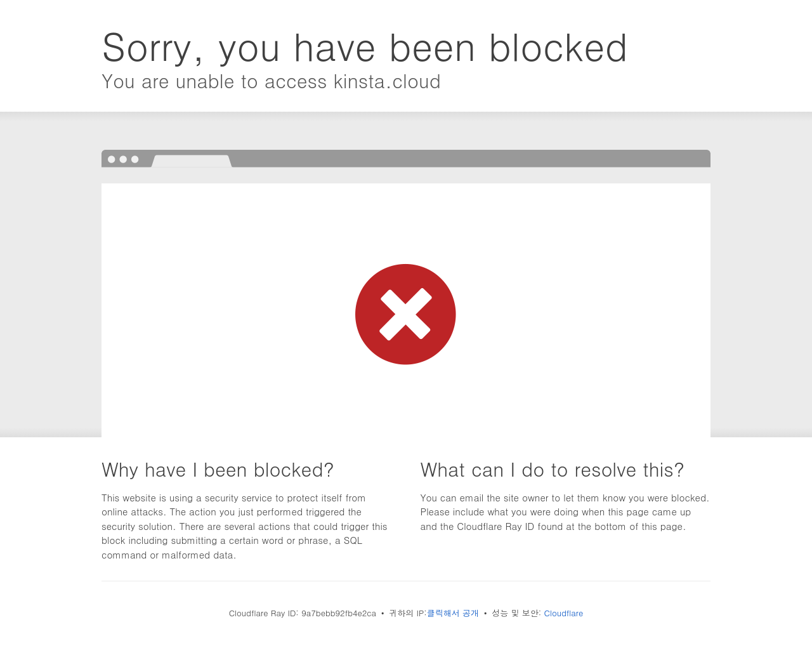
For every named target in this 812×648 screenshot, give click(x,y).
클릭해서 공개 (453, 613)
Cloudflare (564, 613)
